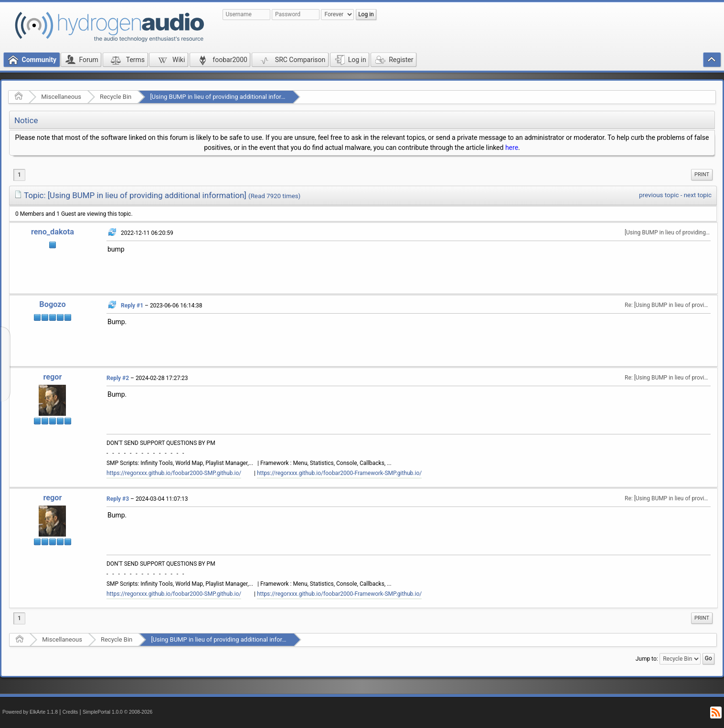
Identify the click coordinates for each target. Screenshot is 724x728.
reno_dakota (53, 232)
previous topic (659, 195)
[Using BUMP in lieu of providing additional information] (226, 97)
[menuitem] (702, 175)
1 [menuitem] (19, 175)
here (512, 148)
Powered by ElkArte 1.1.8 (30, 712)
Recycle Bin (116, 97)
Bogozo (52, 304)
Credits (70, 712)
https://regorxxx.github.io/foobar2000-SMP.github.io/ (174, 473)
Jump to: (647, 659)
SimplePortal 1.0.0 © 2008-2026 (117, 712)
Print (702, 174)
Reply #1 (132, 306)
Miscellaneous (61, 97)
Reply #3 (118, 499)
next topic (698, 195)
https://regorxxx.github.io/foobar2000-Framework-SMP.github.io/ (339, 473)
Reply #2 (118, 378)
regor (52, 377)
